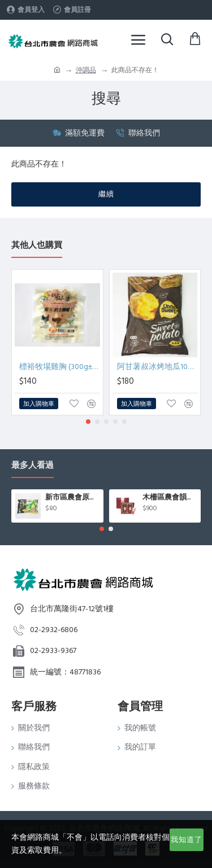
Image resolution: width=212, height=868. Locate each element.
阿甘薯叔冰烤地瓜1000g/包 (157, 367)
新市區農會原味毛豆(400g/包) (72, 497)
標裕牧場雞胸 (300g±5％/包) (60, 367)
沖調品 (86, 70)
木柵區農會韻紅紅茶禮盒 (170, 497)
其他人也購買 (37, 246)
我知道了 (187, 840)
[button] (88, 422)
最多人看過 (33, 466)
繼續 (106, 194)
